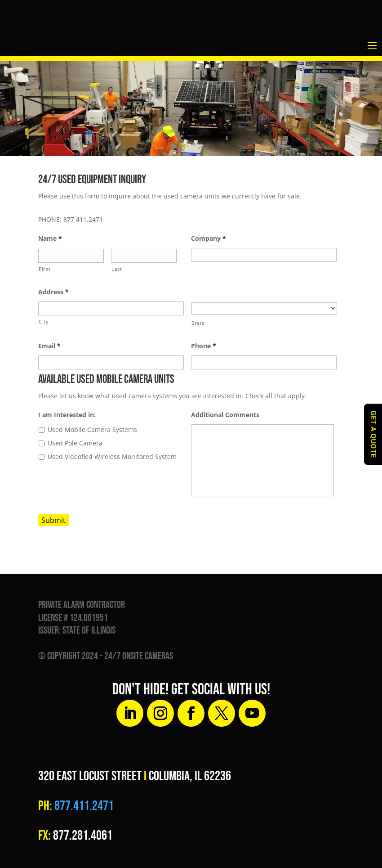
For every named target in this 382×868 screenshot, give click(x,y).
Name (50, 238)
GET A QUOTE (373, 434)
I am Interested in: (67, 415)
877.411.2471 (83, 806)
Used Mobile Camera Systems (92, 430)
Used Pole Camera (75, 443)
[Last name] (144, 256)
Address (53, 292)
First (44, 269)
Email (49, 346)
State (198, 323)
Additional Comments (225, 415)
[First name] (71, 256)
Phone (204, 346)
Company (209, 238)
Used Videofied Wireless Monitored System (112, 456)
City (44, 322)
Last (117, 269)
